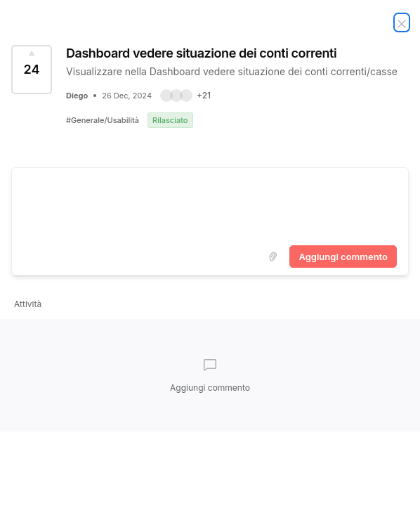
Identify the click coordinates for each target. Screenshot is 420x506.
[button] (185, 96)
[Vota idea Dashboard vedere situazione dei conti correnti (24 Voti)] (32, 70)
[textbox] (210, 204)
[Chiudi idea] (402, 22)
